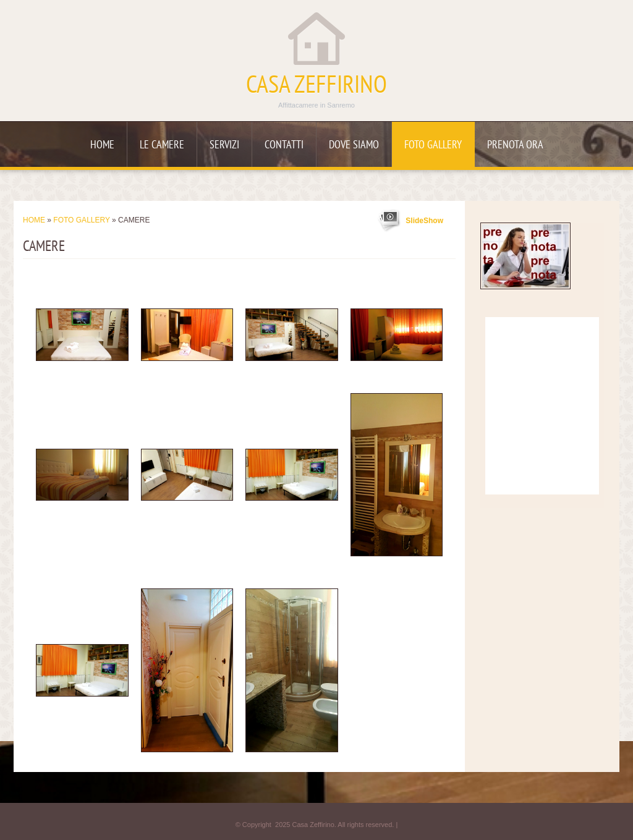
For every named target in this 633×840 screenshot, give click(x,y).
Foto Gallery (433, 146)
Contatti (284, 146)
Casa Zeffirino (316, 87)
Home (102, 146)
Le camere (162, 146)
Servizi (224, 146)
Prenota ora (515, 146)
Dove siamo (354, 146)
